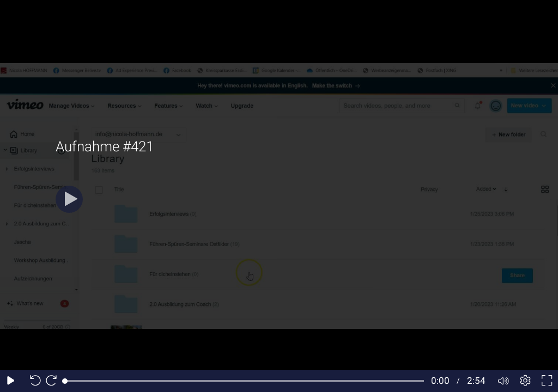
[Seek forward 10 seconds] (54, 381)
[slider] (244, 381)
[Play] (69, 199)
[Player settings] (525, 381)
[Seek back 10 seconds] (33, 381)
